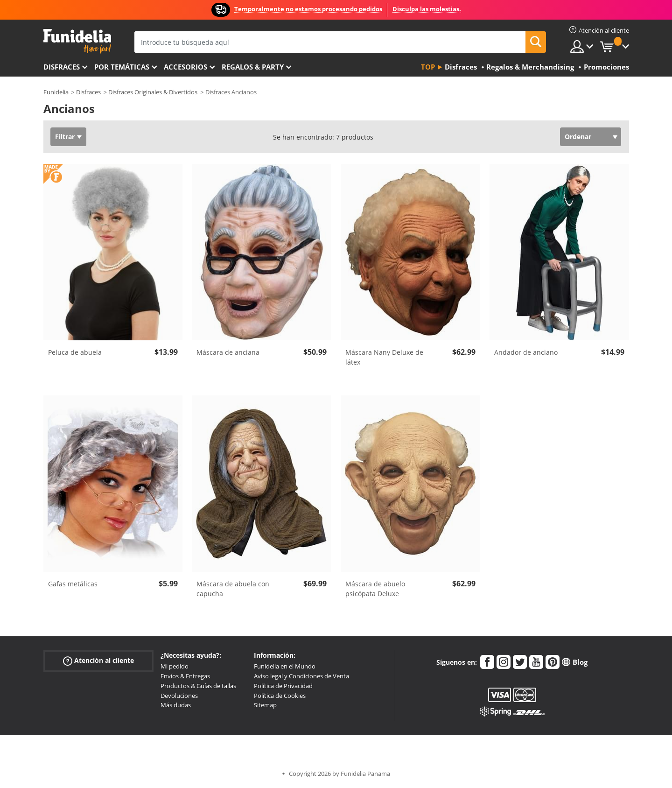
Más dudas (176, 705)
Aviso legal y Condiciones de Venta (301, 676)
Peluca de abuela (75, 352)
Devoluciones (179, 696)
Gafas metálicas (73, 584)
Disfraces (62, 67)
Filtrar (65, 137)
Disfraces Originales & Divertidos (153, 92)
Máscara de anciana (228, 352)
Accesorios (185, 67)
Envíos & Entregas (185, 676)
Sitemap (265, 705)
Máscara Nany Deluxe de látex (384, 357)
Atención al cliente (98, 661)
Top (428, 67)
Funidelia (56, 92)
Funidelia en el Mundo (285, 666)
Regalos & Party (253, 67)
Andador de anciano (526, 352)
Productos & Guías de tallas (198, 686)
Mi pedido (175, 666)
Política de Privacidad (283, 686)
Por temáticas (122, 67)
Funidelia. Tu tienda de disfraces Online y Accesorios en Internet (77, 41)
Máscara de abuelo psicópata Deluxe (375, 589)
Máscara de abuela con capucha (233, 589)
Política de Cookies (280, 696)
